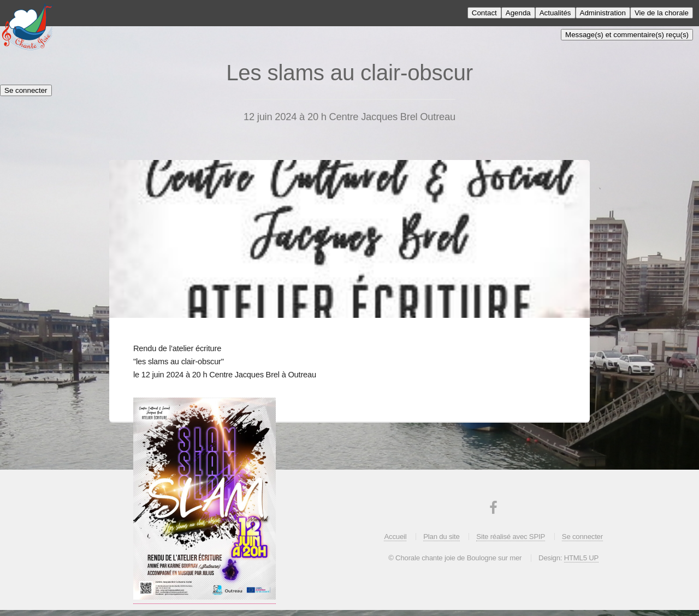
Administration (603, 13)
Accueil (395, 537)
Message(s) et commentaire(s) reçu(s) (627, 35)
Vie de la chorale (662, 13)
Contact (484, 13)
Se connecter (26, 90)
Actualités (555, 13)
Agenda (518, 13)
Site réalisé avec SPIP (511, 537)
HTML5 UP (581, 558)
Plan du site (441, 537)
